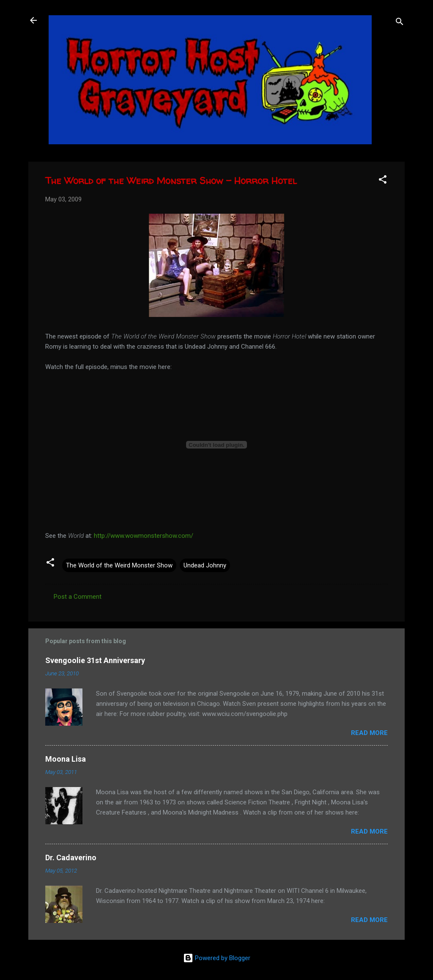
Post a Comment (78, 597)
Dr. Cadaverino (71, 857)
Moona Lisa (66, 759)
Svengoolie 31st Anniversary (95, 660)
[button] (383, 181)
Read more (369, 733)
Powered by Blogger (217, 958)
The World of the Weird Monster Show (119, 565)
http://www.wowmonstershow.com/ (144, 536)
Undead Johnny (205, 565)
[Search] (400, 23)
